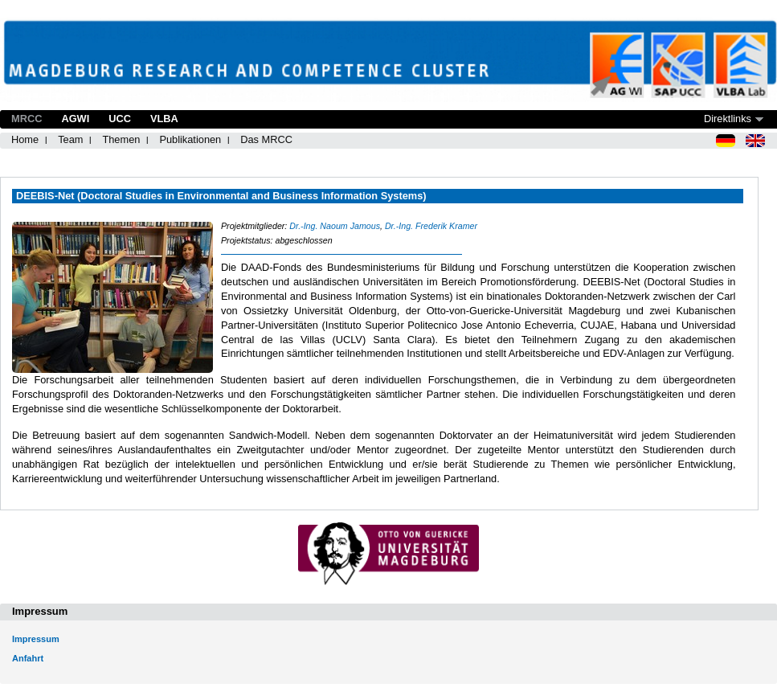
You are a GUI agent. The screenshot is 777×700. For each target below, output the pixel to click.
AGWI (75, 119)
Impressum (36, 639)
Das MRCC (266, 139)
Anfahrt (28, 658)
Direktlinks (728, 119)
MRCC (27, 119)
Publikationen (190, 139)
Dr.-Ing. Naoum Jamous (335, 226)
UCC (120, 119)
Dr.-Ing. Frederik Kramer (431, 226)
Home (25, 139)
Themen (121, 139)
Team (70, 139)
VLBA (164, 119)
